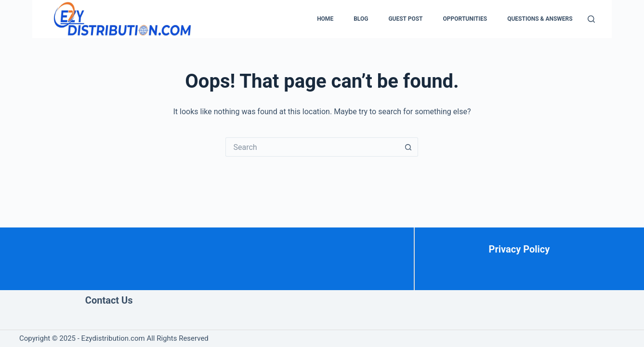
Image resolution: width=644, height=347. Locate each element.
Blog (361, 19)
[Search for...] (312, 147)
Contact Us (109, 300)
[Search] (591, 19)
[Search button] (408, 147)
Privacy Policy (519, 249)
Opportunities (465, 19)
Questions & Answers (540, 19)
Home (325, 19)
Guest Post (405, 19)
